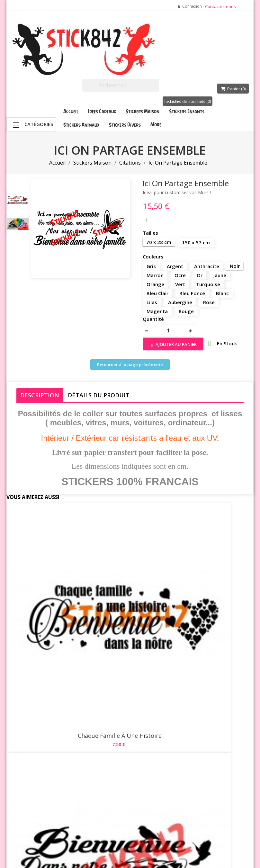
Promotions (92, 719)
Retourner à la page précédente (130, 365)
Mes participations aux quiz (177, 800)
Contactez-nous (220, 6)
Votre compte (172, 714)
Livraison (131, 719)
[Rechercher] (121, 85)
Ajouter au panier (173, 345)
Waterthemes (82, 854)
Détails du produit (99, 395)
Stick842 (174, 832)
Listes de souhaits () (188, 101)
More (156, 124)
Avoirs (170, 763)
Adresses (173, 771)
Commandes (176, 755)
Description (40, 395)
